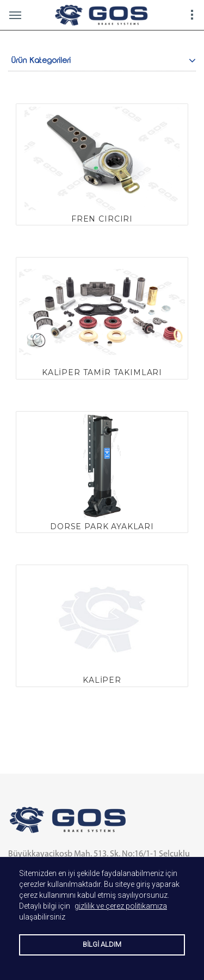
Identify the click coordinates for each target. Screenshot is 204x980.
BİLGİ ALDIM (102, 944)
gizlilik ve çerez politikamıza (121, 906)
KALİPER (102, 680)
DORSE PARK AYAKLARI (102, 526)
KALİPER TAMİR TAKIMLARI (102, 372)
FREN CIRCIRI (102, 219)
